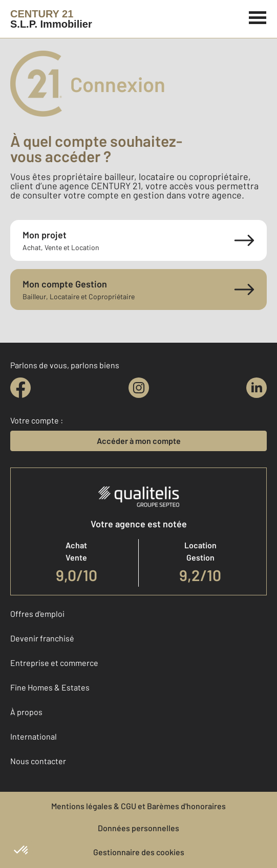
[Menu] (258, 16)
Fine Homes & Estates (50, 687)
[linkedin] (257, 388)
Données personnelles (138, 828)
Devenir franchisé (42, 638)
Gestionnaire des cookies (139, 852)
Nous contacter (38, 761)
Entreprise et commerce (54, 663)
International (34, 736)
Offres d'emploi (37, 614)
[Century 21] (51, 19)
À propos (26, 712)
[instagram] (139, 388)
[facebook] (20, 388)
